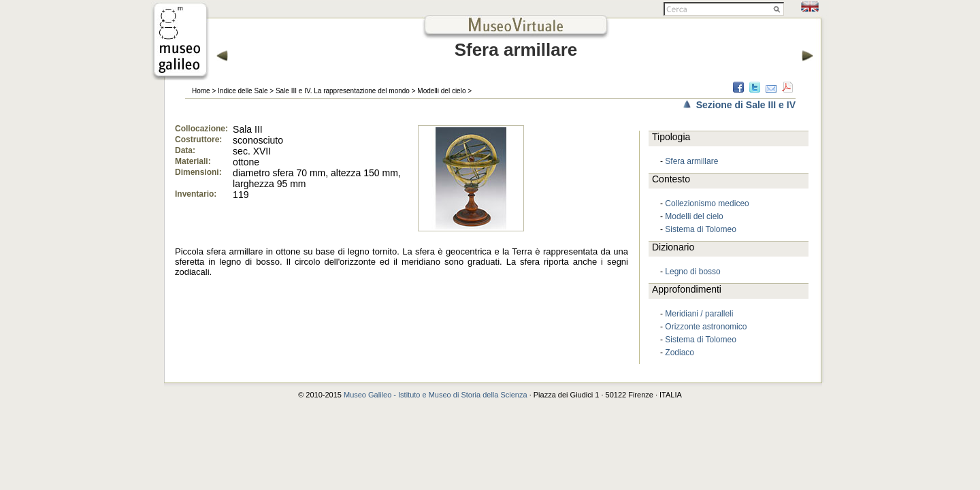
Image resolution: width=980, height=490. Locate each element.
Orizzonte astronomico (706, 327)
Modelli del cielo (441, 91)
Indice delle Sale (243, 91)
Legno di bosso (692, 272)
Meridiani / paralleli (699, 314)
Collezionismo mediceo (707, 203)
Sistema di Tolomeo (701, 229)
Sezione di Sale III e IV (746, 105)
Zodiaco (680, 353)
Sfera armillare (691, 161)
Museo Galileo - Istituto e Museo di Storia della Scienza (436, 395)
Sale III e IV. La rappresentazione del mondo (343, 91)
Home (201, 91)
